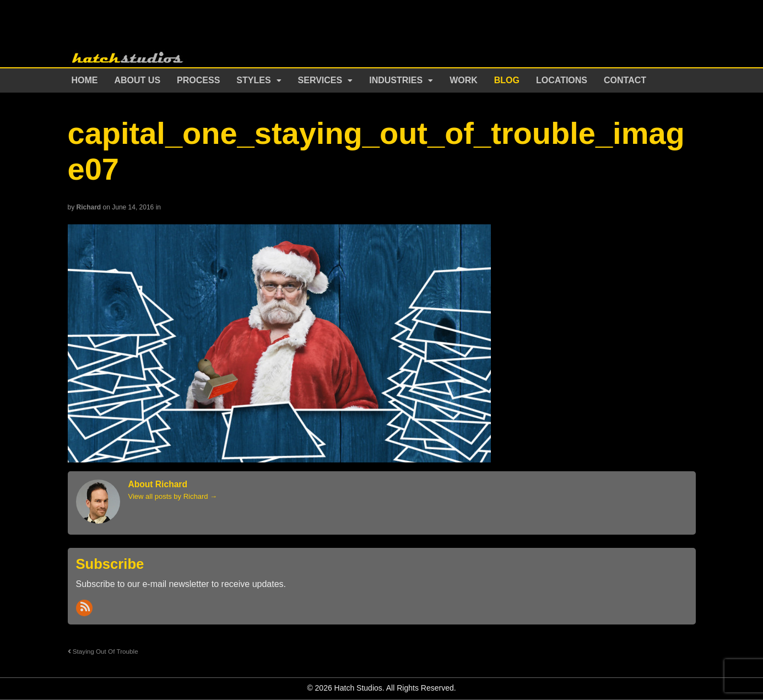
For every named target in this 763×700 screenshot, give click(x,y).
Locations (562, 80)
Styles (253, 80)
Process (198, 80)
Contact (625, 80)
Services (320, 80)
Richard (89, 207)
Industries (396, 80)
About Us (138, 80)
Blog (507, 80)
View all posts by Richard (173, 496)
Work (464, 80)
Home (85, 80)
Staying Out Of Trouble (103, 651)
